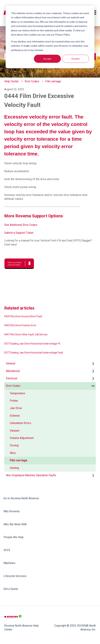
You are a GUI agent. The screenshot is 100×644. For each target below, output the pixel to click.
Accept (47, 59)
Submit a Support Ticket (19, 233)
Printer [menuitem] (14, 401)
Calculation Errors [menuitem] (20, 423)
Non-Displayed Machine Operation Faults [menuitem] (31, 475)
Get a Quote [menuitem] (11, 589)
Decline (76, 59)
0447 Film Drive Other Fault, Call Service (26, 334)
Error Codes (32, 81)
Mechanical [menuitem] (13, 371)
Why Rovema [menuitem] (11, 511)
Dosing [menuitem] (14, 445)
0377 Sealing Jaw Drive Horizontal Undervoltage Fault (34, 353)
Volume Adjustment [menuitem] (22, 438)
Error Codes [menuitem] (13, 386)
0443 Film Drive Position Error (20, 325)
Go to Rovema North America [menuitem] (21, 498)
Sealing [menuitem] (14, 468)
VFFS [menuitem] (7, 550)
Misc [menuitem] (13, 453)
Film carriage (53, 81)
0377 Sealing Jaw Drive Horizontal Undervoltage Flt (32, 344)
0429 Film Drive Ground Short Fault (23, 316)
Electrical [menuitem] (12, 378)
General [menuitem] (11, 363)
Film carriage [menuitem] (19, 460)
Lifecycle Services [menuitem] (15, 576)
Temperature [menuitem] (17, 393)
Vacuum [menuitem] (15, 431)
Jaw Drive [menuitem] (16, 408)
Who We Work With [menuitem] (15, 524)
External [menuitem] (15, 416)
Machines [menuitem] (9, 563)
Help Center (11, 81)
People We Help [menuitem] (14, 537)
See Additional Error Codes (21, 225)
